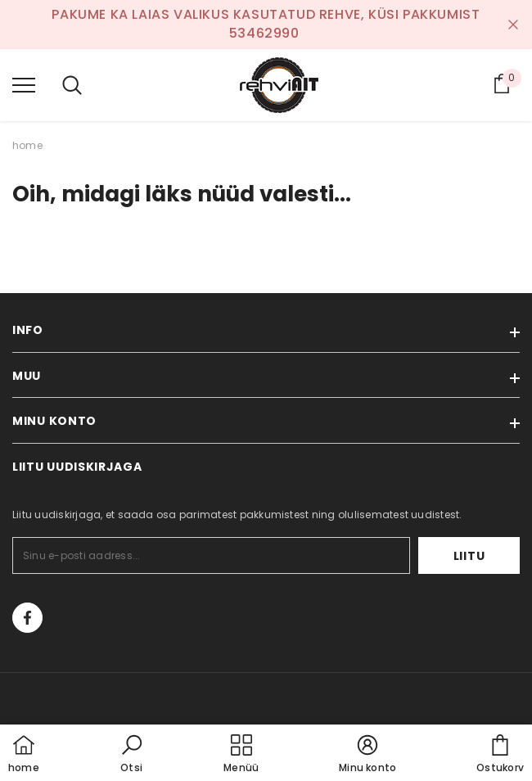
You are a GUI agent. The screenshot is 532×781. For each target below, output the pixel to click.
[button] (132, 755)
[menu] (24, 84)
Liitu (469, 556)
